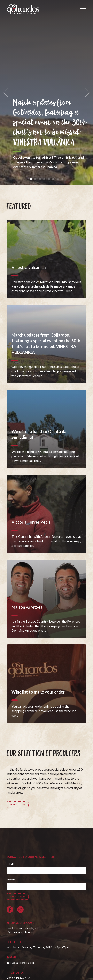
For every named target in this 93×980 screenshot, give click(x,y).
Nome (10, 864)
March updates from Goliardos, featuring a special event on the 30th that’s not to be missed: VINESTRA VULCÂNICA (50, 123)
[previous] (7, 93)
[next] (86, 93)
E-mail (11, 879)
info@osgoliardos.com (21, 963)
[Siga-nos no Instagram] (20, 910)
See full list (18, 805)
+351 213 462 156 (18, 978)
